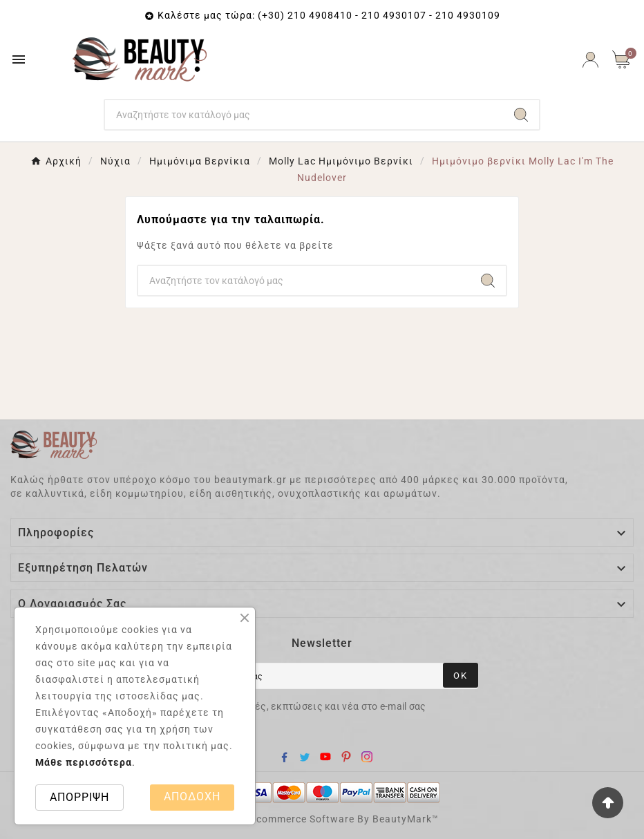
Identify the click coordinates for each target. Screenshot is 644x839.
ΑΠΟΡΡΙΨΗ (79, 797)
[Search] (304, 115)
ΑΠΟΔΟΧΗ (192, 796)
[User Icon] (590, 60)
